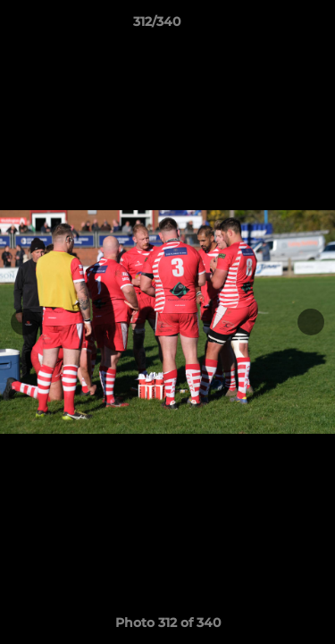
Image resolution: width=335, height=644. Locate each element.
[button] (271, 26)
